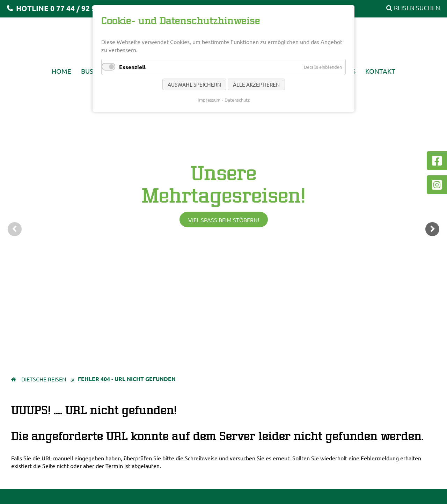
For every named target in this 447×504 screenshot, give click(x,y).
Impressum (209, 100)
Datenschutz (237, 100)
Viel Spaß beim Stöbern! (224, 220)
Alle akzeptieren (256, 84)
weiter (432, 229)
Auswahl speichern (194, 84)
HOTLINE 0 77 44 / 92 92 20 (62, 8)
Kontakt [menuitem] (380, 71)
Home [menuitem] (61, 71)
